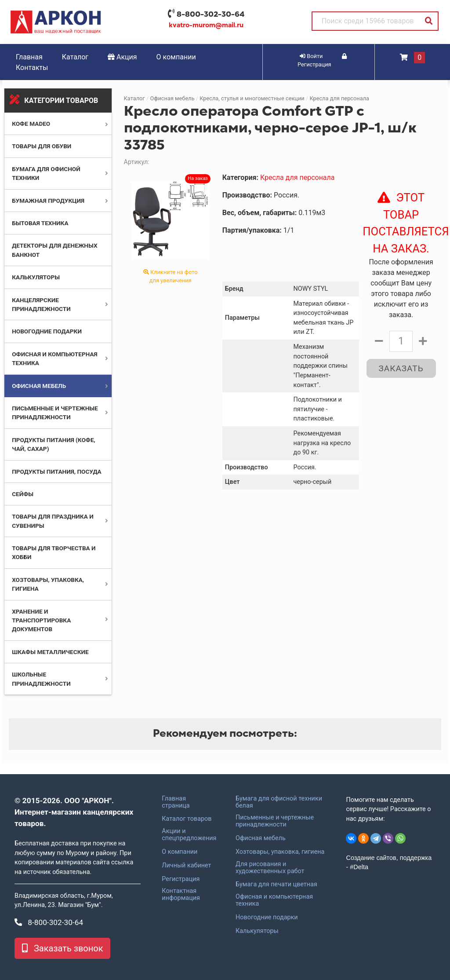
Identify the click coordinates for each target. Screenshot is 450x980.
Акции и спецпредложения (189, 835)
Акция (122, 57)
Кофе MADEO (31, 124)
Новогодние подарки (47, 331)
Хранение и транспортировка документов (41, 620)
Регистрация (181, 879)
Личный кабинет (186, 866)
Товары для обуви (42, 146)
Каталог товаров (187, 819)
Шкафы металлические (50, 652)
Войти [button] (311, 56)
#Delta (359, 867)
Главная (29, 57)
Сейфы (23, 494)
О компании (176, 57)
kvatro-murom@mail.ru (206, 25)
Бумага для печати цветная (276, 885)
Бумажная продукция (48, 201)
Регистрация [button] (322, 61)
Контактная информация (181, 895)
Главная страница (176, 802)
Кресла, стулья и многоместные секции (252, 98)
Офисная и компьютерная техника (274, 900)
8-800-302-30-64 (210, 14)
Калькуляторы (36, 277)
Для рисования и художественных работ (270, 868)
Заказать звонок (62, 948)
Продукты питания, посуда (57, 472)
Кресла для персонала (339, 98)
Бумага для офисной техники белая (279, 802)
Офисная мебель (39, 386)
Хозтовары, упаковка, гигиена (280, 852)
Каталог (75, 57)
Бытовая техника (40, 223)
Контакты (32, 68)
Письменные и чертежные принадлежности (275, 821)
